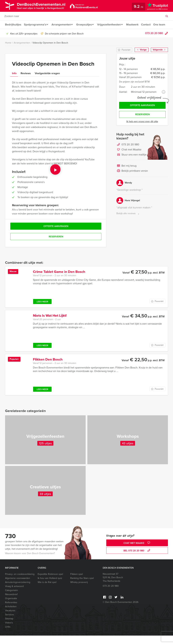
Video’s (9, 631)
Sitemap (9, 627)
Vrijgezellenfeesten (112, 25)
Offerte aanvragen (142, 114)
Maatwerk (136, 25)
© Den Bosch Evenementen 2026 (121, 611)
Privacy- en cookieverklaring (20, 583)
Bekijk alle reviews (128, 223)
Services (10, 623)
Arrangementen (62, 25)
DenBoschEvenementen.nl (44, 6)
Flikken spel (77, 583)
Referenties (11, 611)
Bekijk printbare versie (132, 180)
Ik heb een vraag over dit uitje (142, 131)
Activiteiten (11, 615)
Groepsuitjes (86, 25)
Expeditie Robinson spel (50, 583)
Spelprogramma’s (35, 25)
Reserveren (142, 124)
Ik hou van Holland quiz (50, 587)
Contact (150, 25)
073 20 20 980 (154, 42)
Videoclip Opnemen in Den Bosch (50, 51)
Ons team (11, 33)
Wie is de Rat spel (47, 591)
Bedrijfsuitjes (13, 25)
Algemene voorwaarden (18, 587)
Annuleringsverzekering (18, 591)
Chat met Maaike (129, 159)
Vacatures (10, 619)
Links (8, 635)
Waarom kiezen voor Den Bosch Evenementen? (30, 562)
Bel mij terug (126, 175)
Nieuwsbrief (11, 603)
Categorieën (11, 599)
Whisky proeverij (79, 591)
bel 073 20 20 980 (137, 559)
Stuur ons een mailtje (131, 164)
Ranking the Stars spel (82, 587)
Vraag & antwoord (14, 595)
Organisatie (11, 607)
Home (8, 51)
